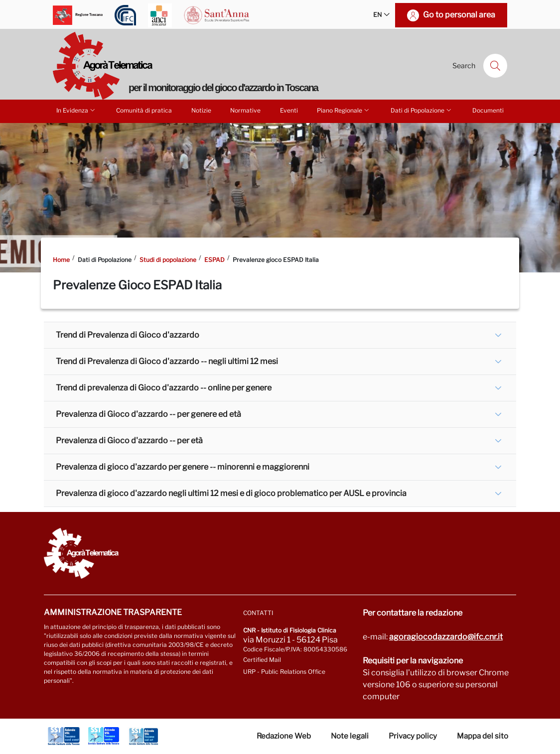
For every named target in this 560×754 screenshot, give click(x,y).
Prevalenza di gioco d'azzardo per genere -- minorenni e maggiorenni (183, 467)
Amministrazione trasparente (113, 612)
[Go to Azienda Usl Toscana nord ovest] (64, 736)
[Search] (495, 66)
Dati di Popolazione (422, 110)
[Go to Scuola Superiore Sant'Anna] (217, 15)
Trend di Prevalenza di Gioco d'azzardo (128, 335)
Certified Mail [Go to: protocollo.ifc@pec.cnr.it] (262, 660)
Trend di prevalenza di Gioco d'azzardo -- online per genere (164, 388)
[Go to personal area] (451, 15)
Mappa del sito (483, 736)
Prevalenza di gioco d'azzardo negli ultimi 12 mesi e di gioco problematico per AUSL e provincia (231, 493)
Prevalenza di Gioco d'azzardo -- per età (129, 440)
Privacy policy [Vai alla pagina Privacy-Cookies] (413, 736)
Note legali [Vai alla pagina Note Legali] (350, 736)
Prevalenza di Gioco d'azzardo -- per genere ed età (148, 414)
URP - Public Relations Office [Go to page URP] (284, 672)
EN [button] (381, 15)
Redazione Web (284, 736)
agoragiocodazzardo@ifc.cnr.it (446, 637)
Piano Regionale (344, 110)
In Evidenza (76, 110)
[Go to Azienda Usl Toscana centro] (104, 736)
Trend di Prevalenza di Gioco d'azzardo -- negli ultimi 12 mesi (167, 361)
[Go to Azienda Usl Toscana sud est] (143, 736)
